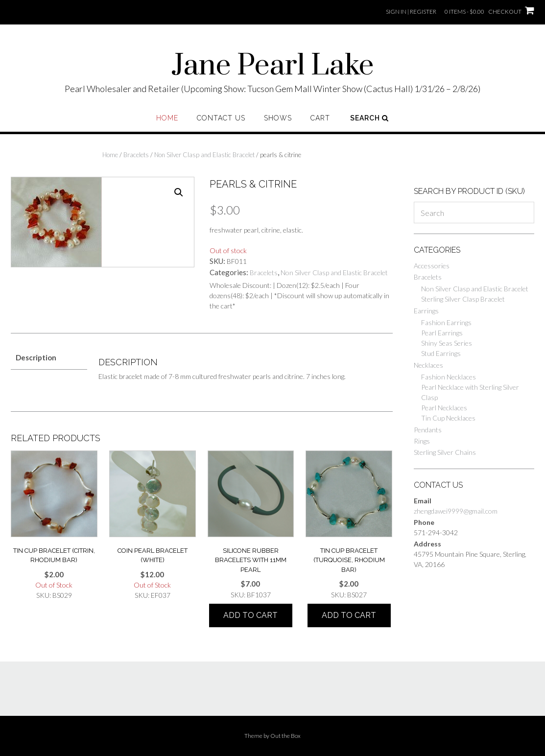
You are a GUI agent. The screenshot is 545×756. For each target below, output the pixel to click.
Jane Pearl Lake (272, 66)
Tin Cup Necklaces (448, 418)
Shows (278, 118)
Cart (320, 118)
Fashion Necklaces (449, 377)
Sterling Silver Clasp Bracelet (463, 299)
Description (36, 357)
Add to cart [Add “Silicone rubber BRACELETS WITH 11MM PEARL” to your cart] (250, 615)
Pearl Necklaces (444, 408)
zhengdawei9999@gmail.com (456, 511)
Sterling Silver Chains (445, 452)
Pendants (428, 430)
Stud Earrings (441, 353)
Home (167, 118)
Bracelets (136, 155)
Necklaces (428, 365)
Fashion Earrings (446, 322)
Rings (422, 441)
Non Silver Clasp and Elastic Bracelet (204, 155)
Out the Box (285, 736)
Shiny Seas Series (447, 343)
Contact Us (221, 118)
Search (369, 118)
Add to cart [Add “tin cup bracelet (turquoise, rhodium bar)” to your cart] (349, 615)
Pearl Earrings (442, 333)
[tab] (49, 358)
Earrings (426, 311)
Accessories (432, 266)
